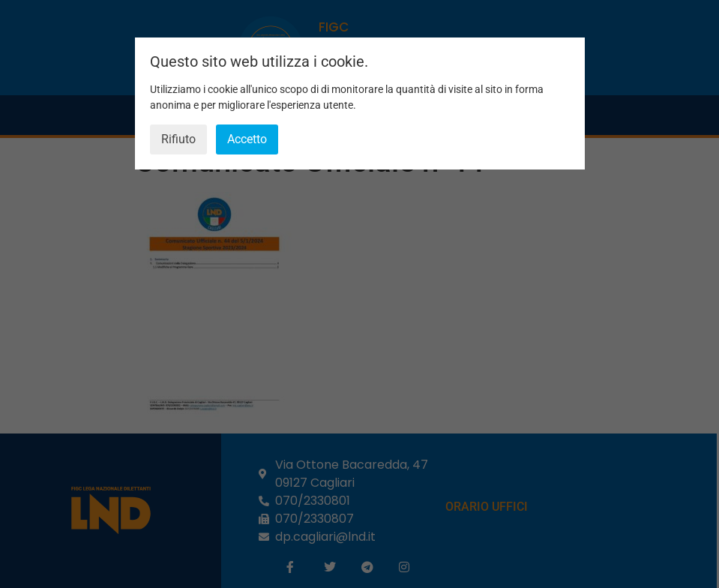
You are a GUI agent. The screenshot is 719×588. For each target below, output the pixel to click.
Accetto (247, 139)
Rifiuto (178, 139)
